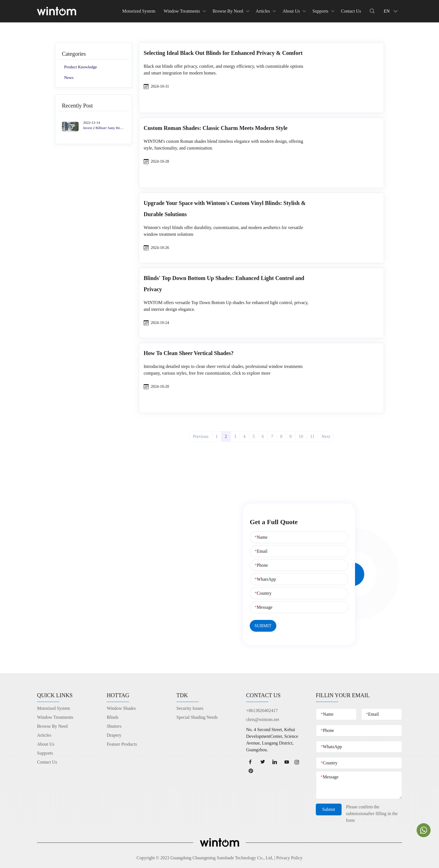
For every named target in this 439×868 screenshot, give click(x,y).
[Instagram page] (299, 762)
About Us (291, 11)
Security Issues (190, 708)
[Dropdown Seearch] (372, 11)
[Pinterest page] (253, 771)
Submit (329, 811)
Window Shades (121, 708)
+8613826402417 (262, 711)
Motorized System (139, 11)
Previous (201, 436)
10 (301, 436)
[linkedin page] (275, 762)
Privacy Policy (289, 858)
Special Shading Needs (197, 717)
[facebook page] (250, 762)
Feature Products (122, 744)
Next (326, 436)
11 (312, 436)
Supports (320, 11)
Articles (263, 11)
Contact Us (351, 11)
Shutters (114, 726)
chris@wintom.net (263, 719)
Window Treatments (182, 11)
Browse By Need (228, 11)
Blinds (113, 717)
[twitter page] (262, 762)
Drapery (114, 735)
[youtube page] (287, 762)
